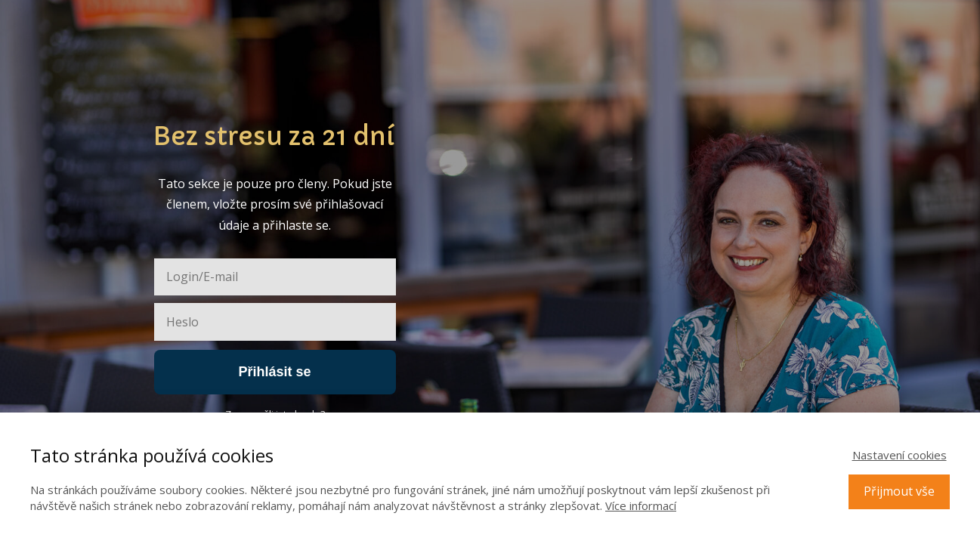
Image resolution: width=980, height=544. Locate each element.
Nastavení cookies (900, 455)
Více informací (641, 505)
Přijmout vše (899, 491)
